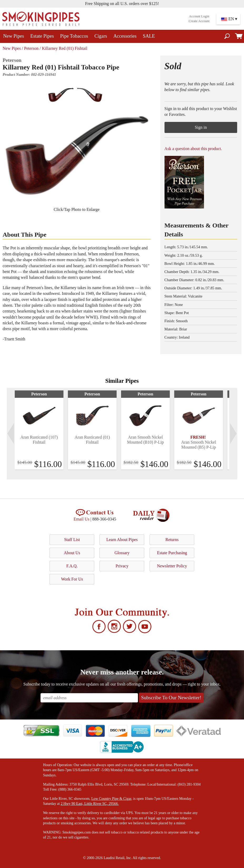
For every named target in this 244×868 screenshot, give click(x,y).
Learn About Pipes (122, 540)
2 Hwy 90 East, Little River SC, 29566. (90, 804)
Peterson (31, 48)
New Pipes (14, 36)
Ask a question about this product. (193, 149)
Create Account (199, 21)
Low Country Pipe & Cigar (111, 799)
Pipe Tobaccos (74, 36)
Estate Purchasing (172, 553)
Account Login (199, 16)
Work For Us (72, 579)
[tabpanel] (39, 430)
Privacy (122, 566)
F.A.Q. (72, 566)
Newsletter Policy (172, 566)
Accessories (125, 36)
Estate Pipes (42, 36)
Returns (172, 540)
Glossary (122, 553)
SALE (149, 36)
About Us (72, 553)
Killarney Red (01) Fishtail (65, 48)
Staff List (72, 540)
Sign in (201, 127)
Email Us (81, 519)
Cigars (101, 36)
